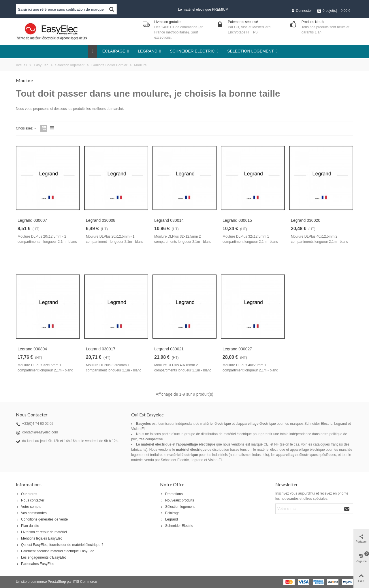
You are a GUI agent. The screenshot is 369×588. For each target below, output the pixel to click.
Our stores (27, 494)
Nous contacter (30, 500)
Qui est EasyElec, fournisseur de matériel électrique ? (60, 545)
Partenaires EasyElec (35, 564)
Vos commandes (31, 513)
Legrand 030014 (169, 220)
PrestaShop (57, 582)
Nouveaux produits (177, 500)
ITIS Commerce (85, 582)
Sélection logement (177, 507)
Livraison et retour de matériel (41, 532)
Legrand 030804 (32, 349)
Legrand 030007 (32, 220)
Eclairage (170, 513)
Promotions (171, 494)
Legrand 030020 (306, 220)
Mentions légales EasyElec (39, 538)
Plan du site (28, 526)
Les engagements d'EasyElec (41, 557)
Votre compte (29, 507)
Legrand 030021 (169, 349)
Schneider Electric (177, 526)
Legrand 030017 (101, 349)
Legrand (169, 519)
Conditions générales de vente (42, 519)
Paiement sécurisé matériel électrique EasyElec (55, 551)
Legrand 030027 (237, 349)
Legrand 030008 (101, 220)
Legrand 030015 (237, 220)
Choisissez (26, 128)
